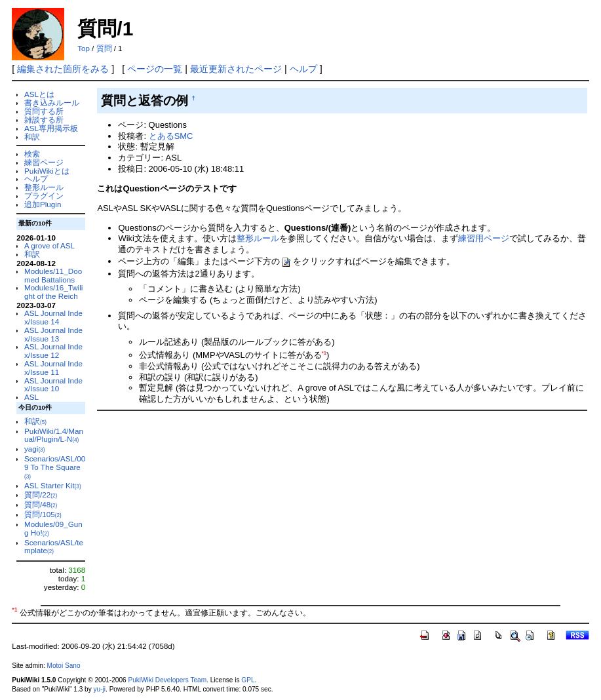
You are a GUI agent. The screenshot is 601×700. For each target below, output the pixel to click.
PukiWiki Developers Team (167, 680)
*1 (324, 353)
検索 (32, 154)
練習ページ (44, 162)
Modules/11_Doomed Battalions (53, 275)
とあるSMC (171, 136)
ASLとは (39, 94)
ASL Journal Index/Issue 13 (53, 334)
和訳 (32, 137)
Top (84, 49)
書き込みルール (52, 103)
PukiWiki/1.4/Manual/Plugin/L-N (54, 435)
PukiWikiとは (47, 171)
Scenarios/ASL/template (54, 547)
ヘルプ (303, 69)
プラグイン (44, 196)
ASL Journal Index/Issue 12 (53, 351)
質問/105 (43, 514)
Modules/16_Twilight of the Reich (53, 292)
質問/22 (41, 495)
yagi (34, 449)
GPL (248, 680)
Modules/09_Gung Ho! (53, 528)
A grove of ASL (49, 245)
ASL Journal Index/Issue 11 (53, 368)
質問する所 (44, 111)
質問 (104, 49)
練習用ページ (484, 238)
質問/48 (41, 504)
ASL (31, 397)
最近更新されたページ (236, 69)
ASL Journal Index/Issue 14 (53, 317)
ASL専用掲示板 (51, 128)
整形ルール (44, 187)
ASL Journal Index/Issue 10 (53, 385)
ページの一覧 (155, 69)
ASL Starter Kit (53, 485)
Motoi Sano (64, 666)
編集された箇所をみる (63, 69)
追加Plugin (43, 204)
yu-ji (100, 689)
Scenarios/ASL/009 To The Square (55, 467)
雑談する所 (44, 120)
